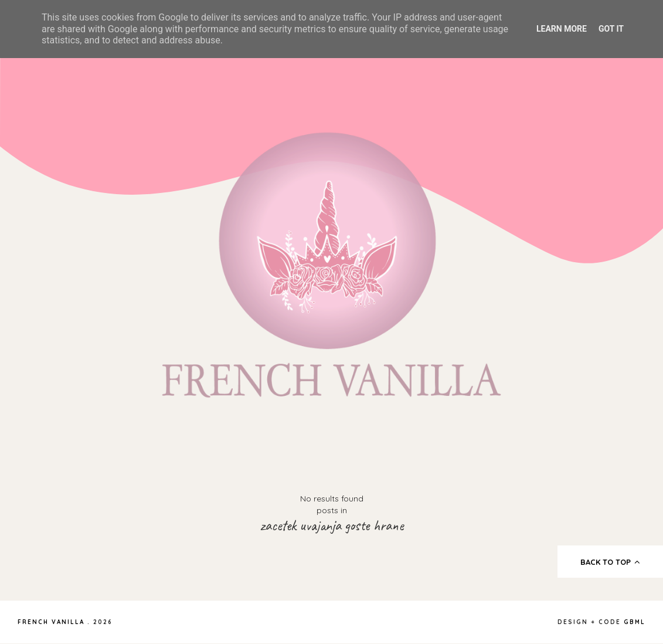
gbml (635, 622)
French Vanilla (51, 622)
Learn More (562, 29)
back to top (611, 562)
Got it (611, 29)
